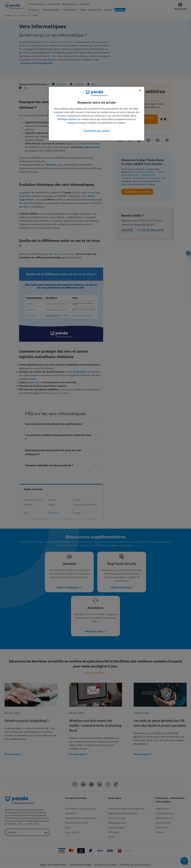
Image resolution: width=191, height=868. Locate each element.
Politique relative (67, 119)
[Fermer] (140, 90)
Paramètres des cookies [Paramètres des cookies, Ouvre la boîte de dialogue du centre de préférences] (97, 131)
